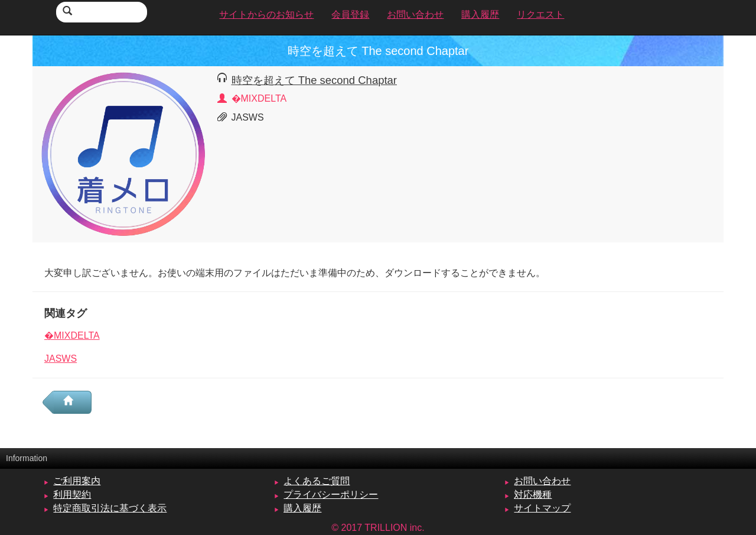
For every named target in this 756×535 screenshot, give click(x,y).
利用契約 (72, 495)
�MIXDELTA (72, 335)
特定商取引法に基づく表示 (110, 508)
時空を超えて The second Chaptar (314, 80)
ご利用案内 (77, 481)
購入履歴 (302, 508)
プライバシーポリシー (331, 495)
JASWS (61, 359)
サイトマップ (542, 508)
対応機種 (533, 495)
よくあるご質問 (317, 481)
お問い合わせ (542, 481)
